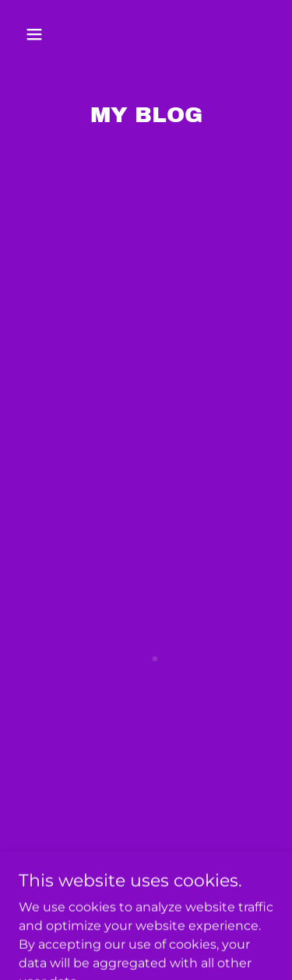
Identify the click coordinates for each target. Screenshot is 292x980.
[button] (48, 34)
